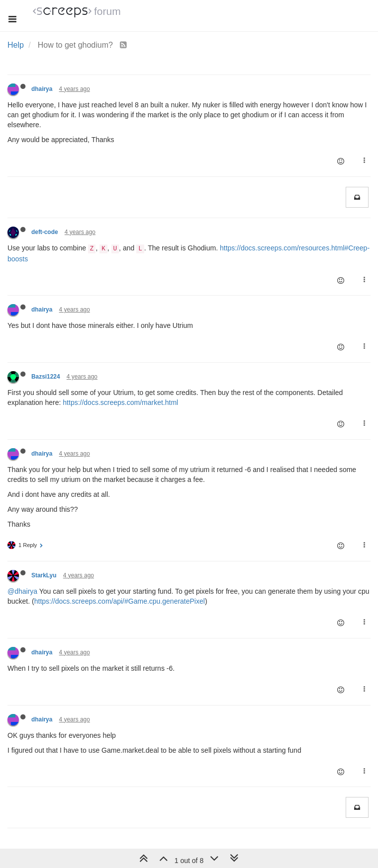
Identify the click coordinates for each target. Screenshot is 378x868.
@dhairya (22, 591)
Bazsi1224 (46, 377)
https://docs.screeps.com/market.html (120, 402)
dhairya (42, 89)
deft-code (45, 232)
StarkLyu (44, 575)
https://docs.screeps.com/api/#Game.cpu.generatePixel (120, 601)
